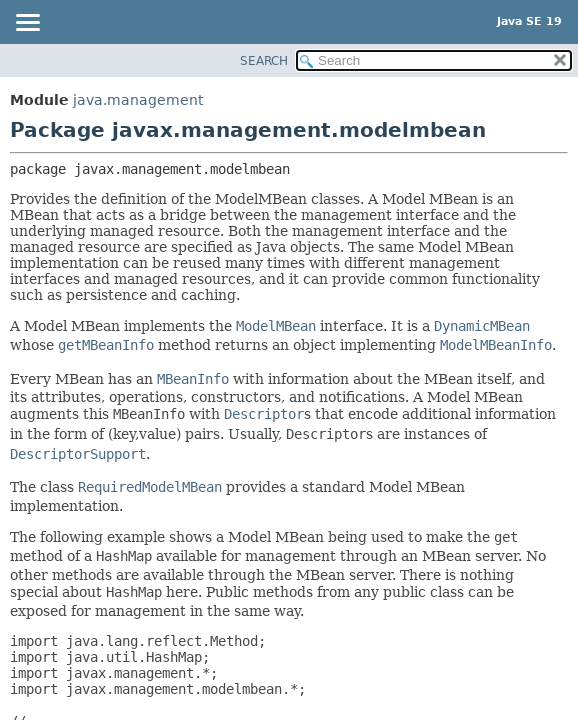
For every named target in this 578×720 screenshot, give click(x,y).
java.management (138, 100)
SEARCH (264, 61)
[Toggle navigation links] (27, 24)
